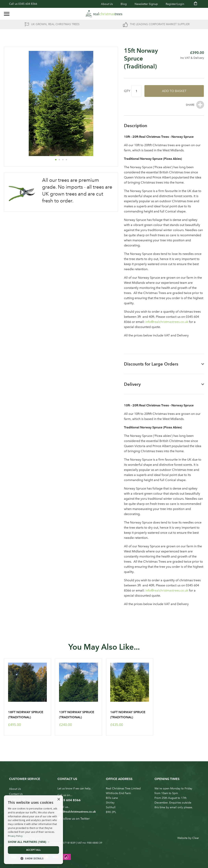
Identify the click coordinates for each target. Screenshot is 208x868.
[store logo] (104, 14)
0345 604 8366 (28, 4)
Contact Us (16, 794)
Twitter (85, 819)
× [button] (59, 800)
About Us (107, 4)
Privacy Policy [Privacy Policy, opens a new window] (15, 836)
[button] (56, 160)
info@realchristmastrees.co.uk (167, 322)
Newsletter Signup (146, 4)
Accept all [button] (34, 850)
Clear (196, 838)
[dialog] (33, 830)
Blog (124, 4)
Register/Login (175, 4)
